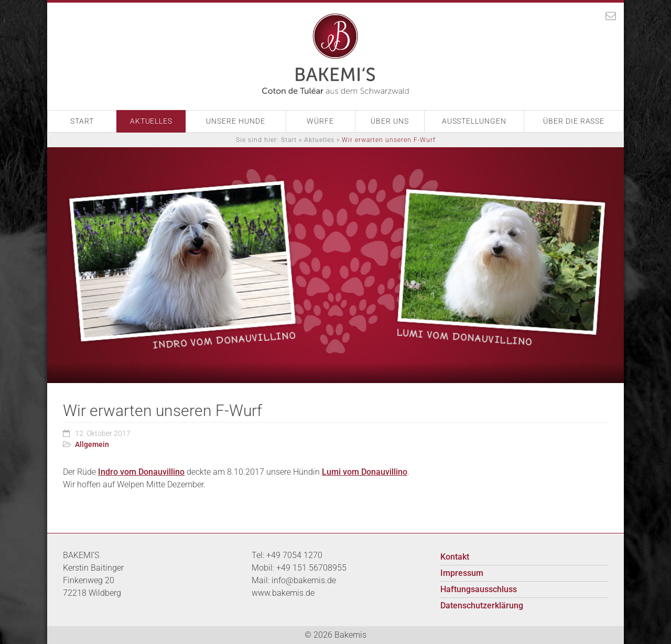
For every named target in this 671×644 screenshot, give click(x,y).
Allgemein (92, 444)
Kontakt (455, 557)
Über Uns (390, 121)
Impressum (462, 573)
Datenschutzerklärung (482, 605)
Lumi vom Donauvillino (365, 472)
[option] (335, 265)
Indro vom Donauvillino (141, 472)
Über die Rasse (574, 121)
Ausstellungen (474, 121)
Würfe (320, 121)
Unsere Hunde (236, 121)
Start (82, 121)
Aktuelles (151, 121)
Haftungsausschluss (479, 589)
